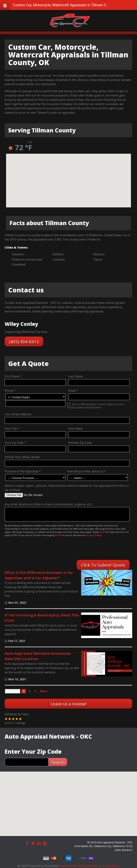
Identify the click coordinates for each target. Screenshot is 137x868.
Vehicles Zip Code (80, 443)
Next (44, 691)
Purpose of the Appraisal (21, 471)
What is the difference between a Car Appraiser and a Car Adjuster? (39, 575)
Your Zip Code (14, 443)
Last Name (76, 376)
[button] (6, 719)
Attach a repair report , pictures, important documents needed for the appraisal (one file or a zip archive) (67, 488)
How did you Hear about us (85, 471)
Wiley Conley (21, 324)
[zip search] (26, 762)
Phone (9, 391)
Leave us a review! (68, 704)
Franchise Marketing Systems (79, 866)
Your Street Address (18, 414)
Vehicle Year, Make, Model (22, 457)
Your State (75, 429)
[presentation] (28, 549)
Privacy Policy (111, 866)
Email (72, 391)
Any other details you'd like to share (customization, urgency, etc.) (48, 504)
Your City (11, 429)
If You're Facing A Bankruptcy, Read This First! (42, 618)
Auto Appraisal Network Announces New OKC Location (38, 656)
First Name (12, 376)
